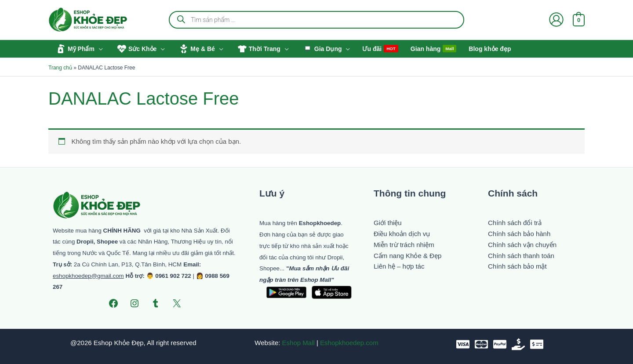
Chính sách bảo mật (517, 266)
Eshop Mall (298, 343)
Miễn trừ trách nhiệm (404, 245)
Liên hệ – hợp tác (399, 266)
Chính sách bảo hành (519, 234)
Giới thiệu (388, 223)
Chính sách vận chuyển (522, 245)
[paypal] (500, 344)
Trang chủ (60, 68)
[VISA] (463, 344)
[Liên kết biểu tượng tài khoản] (556, 20)
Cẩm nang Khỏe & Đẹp (407, 256)
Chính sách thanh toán (521, 256)
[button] (99, 49)
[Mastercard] (481, 344)
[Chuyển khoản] (537, 344)
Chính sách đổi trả (515, 223)
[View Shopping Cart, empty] (579, 20)
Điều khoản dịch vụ (402, 234)
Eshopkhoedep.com (349, 343)
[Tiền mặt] (518, 344)
